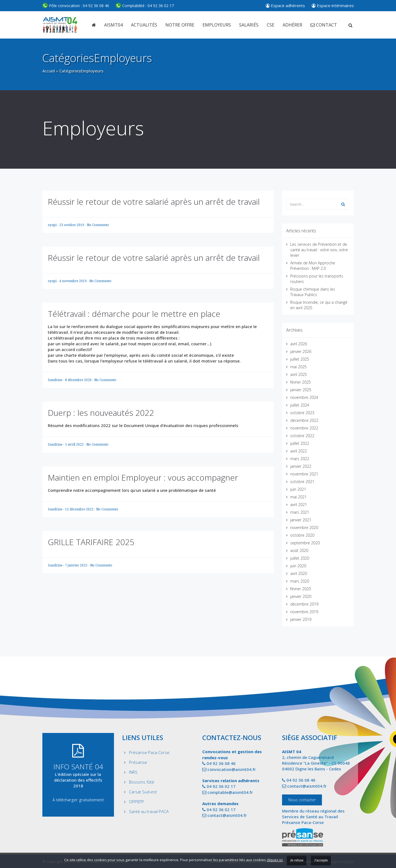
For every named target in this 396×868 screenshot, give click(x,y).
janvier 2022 (301, 466)
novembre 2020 (304, 527)
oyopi (53, 225)
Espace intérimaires (333, 5)
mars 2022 (300, 459)
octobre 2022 (302, 436)
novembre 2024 (304, 397)
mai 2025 (298, 367)
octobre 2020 (302, 535)
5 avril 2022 (75, 445)
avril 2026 (299, 344)
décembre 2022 (304, 420)
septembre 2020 (305, 543)
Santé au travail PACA (149, 811)
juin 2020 (298, 566)
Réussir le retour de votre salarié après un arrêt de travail (154, 202)
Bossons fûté (142, 782)
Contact (324, 25)
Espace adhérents (285, 5)
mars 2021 (300, 512)
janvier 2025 (301, 390)
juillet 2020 (300, 558)
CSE (271, 25)
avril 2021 (299, 505)
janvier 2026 (301, 351)
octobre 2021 (302, 482)
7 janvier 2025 (77, 565)
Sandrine (55, 380)
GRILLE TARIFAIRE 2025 (91, 542)
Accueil (49, 71)
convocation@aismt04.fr (232, 769)
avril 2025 (299, 374)
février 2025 (300, 382)
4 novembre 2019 (73, 281)
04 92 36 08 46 (76, 6)
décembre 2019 (304, 604)
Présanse (138, 762)
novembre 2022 (304, 428)
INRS (133, 772)
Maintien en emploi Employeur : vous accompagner (143, 477)
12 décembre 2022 (80, 509)
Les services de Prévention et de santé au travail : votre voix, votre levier (319, 250)
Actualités (144, 25)
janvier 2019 (301, 619)
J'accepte (321, 860)
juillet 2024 (300, 405)
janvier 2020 (301, 596)
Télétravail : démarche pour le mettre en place (134, 314)
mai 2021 (298, 497)
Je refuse (297, 860)
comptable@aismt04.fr (230, 792)
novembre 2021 (304, 474)
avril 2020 (299, 573)
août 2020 (299, 550)
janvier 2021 (301, 520)
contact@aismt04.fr (227, 815)
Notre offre (180, 25)
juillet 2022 (300, 443)
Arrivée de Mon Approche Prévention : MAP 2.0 (313, 266)
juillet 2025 (300, 359)
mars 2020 (300, 581)
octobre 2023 (302, 413)
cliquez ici (275, 860)
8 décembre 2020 (79, 380)
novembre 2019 (304, 612)
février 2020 (300, 589)
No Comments (98, 225)
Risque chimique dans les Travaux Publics (313, 292)
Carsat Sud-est (143, 792)
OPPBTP (137, 802)
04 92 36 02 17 (145, 6)
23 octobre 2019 (72, 225)
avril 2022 (299, 451)
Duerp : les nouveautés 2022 (101, 413)
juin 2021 (298, 489)
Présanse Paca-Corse (149, 752)
